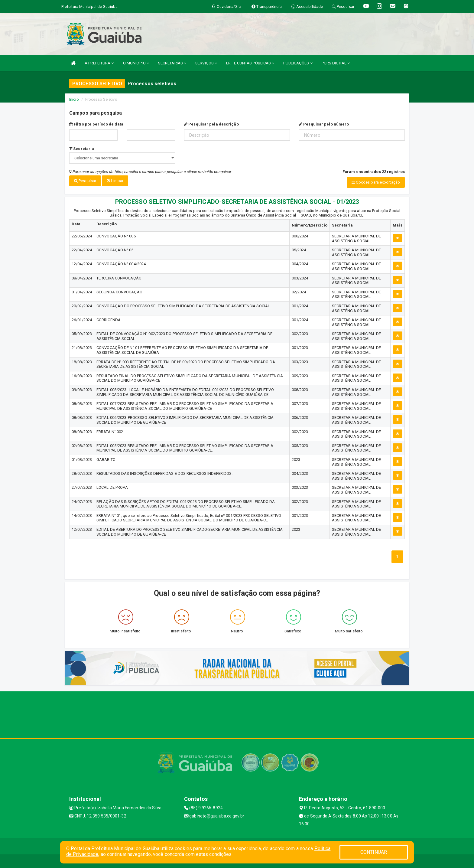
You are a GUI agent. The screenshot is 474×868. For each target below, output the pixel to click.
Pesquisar (85, 181)
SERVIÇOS (206, 63)
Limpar (115, 181)
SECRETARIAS (172, 63)
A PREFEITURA (99, 63)
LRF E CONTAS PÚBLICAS (250, 63)
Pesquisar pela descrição (211, 124)
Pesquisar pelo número (324, 124)
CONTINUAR (374, 852)
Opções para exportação (376, 182)
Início (74, 99)
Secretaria (82, 149)
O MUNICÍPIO (136, 63)
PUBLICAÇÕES (298, 63)
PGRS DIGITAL (336, 63)
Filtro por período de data (96, 124)
